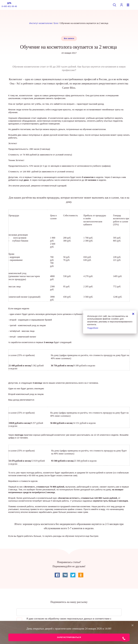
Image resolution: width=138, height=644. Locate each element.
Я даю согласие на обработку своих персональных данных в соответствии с (64, 620)
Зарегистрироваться (69, 637)
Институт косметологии (41, 23)
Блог (56, 23)
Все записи (69, 38)
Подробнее (93, 328)
